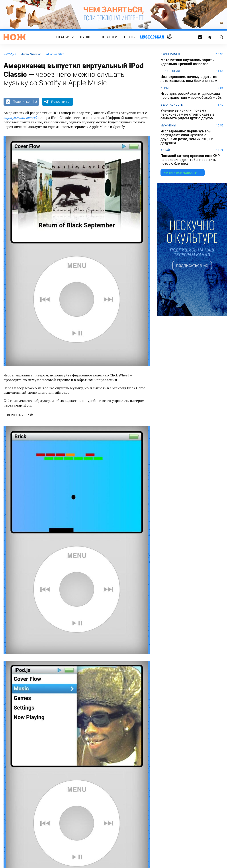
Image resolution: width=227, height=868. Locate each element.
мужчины (168, 126)
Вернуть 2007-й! (20, 415)
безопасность (172, 105)
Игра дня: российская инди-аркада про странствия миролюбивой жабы (192, 96)
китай (165, 150)
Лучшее (87, 37)
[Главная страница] (15, 37)
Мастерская (152, 37)
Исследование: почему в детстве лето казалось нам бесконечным (189, 79)
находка (10, 54)
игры (164, 88)
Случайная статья (169, 37)
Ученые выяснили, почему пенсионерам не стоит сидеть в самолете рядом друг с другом (188, 114)
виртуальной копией (21, 118)
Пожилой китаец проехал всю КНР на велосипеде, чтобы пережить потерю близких (190, 160)
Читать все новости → (183, 173)
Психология (170, 71)
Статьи (63, 37)
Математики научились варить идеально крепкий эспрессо (187, 62)
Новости (109, 37)
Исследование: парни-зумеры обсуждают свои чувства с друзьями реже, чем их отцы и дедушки (187, 137)
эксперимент (171, 54)
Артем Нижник (31, 54)
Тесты (129, 37)
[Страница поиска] (221, 37)
